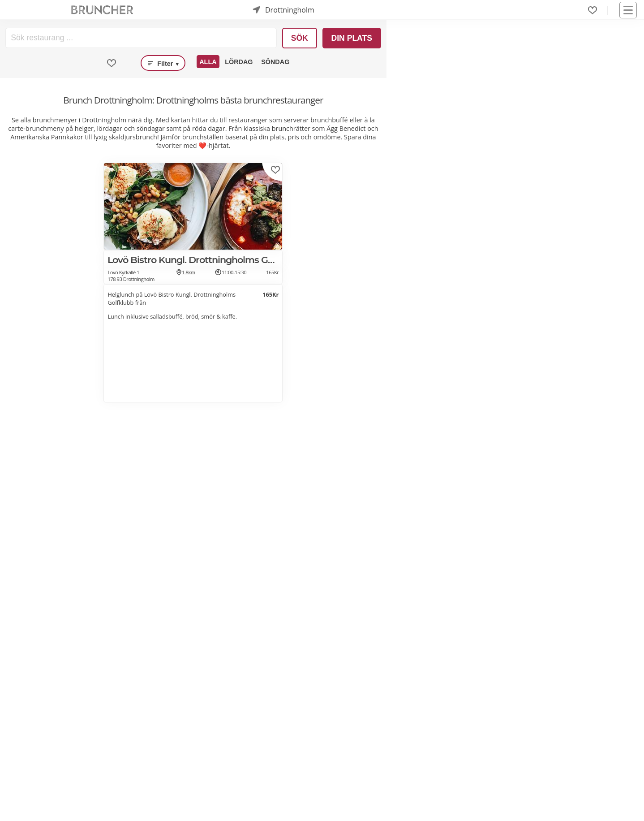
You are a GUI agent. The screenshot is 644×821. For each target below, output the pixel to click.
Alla (208, 62)
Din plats (352, 38)
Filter (163, 63)
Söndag (275, 62)
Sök (300, 38)
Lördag (239, 62)
